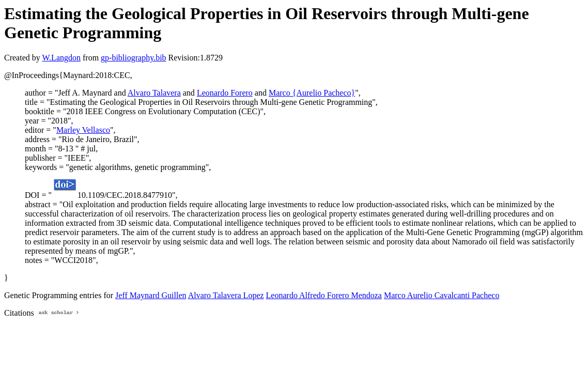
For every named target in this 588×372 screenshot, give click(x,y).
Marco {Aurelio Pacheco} (312, 93)
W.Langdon (61, 58)
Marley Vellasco (83, 130)
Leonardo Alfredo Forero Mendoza (324, 295)
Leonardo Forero (225, 93)
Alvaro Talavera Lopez (226, 295)
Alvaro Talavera (154, 93)
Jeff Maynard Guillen (151, 295)
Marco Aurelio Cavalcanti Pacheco (442, 295)
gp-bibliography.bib (134, 58)
